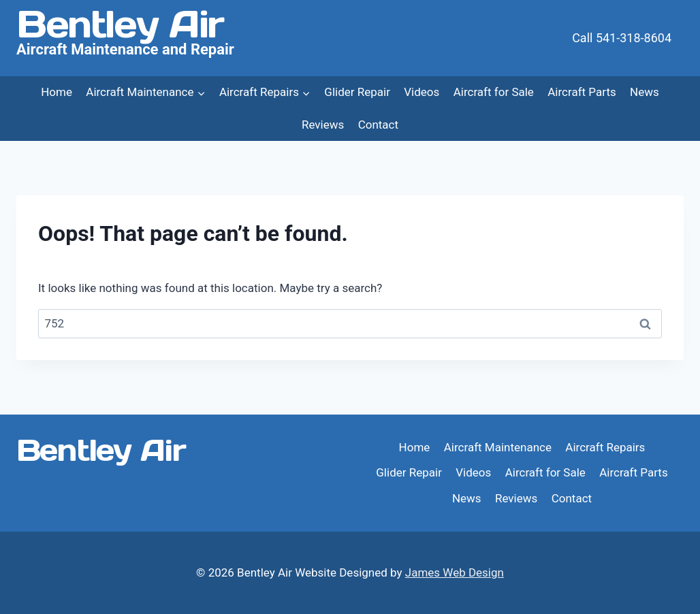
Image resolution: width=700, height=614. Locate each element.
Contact (378, 125)
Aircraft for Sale (494, 92)
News (645, 92)
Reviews (323, 125)
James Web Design (455, 572)
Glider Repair (357, 92)
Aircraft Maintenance (498, 447)
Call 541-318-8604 (622, 38)
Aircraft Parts (582, 92)
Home (57, 92)
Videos (421, 92)
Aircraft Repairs (605, 447)
